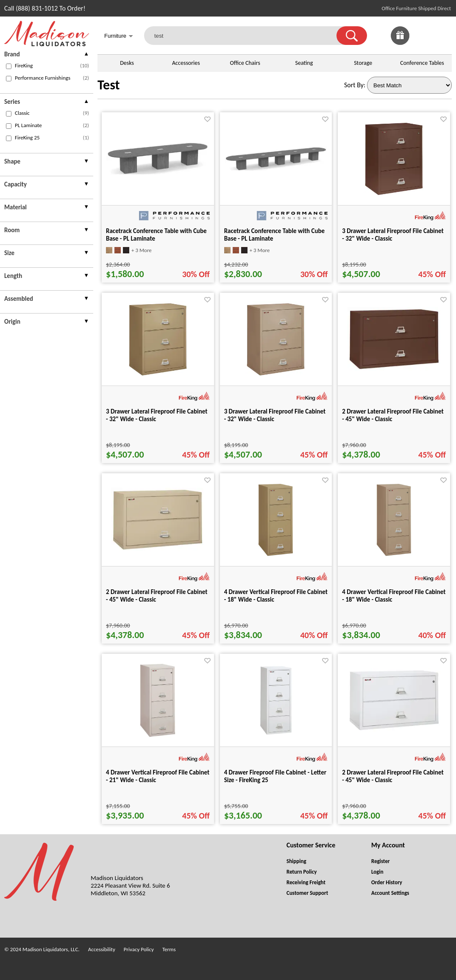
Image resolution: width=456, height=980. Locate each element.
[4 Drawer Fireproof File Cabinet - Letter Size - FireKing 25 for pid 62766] (276, 736)
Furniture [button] (119, 37)
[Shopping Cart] (442, 36)
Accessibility (102, 949)
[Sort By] (409, 85)
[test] (246, 36)
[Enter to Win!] (400, 43)
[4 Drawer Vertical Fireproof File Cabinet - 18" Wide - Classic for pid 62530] (394, 556)
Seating (304, 63)
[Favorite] (207, 119)
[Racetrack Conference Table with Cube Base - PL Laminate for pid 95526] (276, 169)
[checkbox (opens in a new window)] (9, 66)
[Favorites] (421, 43)
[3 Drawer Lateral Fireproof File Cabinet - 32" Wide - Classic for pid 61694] (394, 195)
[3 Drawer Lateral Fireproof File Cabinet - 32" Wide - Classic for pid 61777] (276, 375)
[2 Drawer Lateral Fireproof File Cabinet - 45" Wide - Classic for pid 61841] (158, 549)
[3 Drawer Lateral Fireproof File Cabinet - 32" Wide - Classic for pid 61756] (158, 375)
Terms (169, 949)
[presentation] (47, 55)
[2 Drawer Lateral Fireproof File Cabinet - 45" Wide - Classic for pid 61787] (394, 730)
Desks (127, 63)
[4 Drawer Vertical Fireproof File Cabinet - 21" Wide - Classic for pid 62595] (158, 736)
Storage (363, 63)
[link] (442, 36)
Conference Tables (422, 63)
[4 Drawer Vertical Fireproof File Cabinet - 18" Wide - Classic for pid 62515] (276, 556)
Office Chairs (245, 63)
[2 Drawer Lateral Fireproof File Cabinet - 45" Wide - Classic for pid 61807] (394, 369)
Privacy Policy (139, 949)
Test (109, 85)
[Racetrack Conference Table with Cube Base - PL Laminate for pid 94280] (158, 173)
